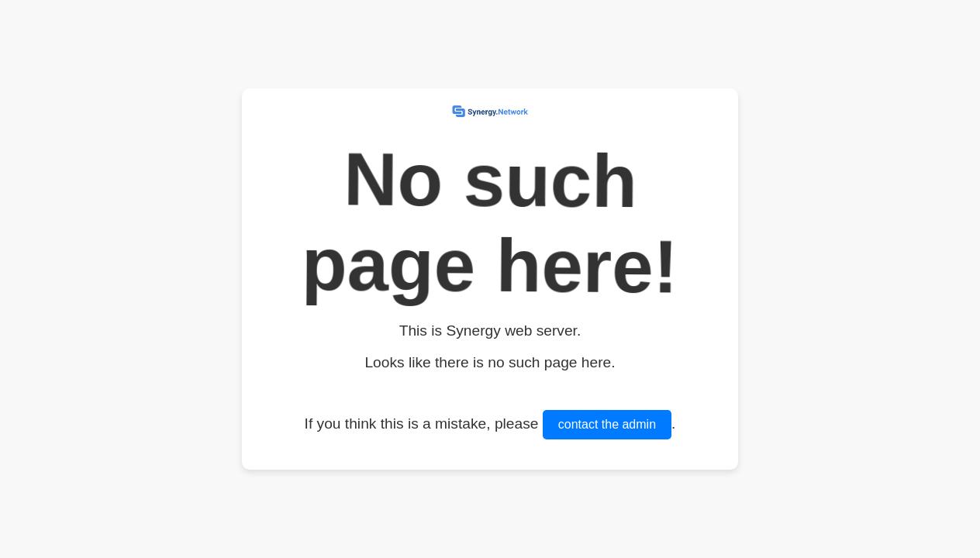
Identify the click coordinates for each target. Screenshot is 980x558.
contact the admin (607, 424)
